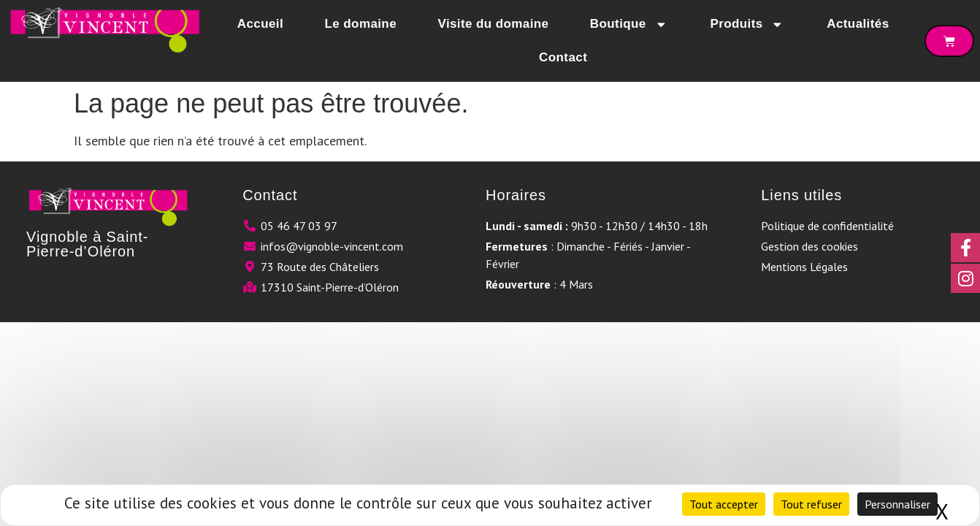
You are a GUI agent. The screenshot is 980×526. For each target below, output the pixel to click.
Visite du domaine (493, 24)
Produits (747, 24)
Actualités (858, 24)
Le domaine (361, 24)
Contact (563, 57)
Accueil (260, 24)
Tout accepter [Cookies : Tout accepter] (724, 504)
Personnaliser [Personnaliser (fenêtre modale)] (897, 504)
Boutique (629, 24)
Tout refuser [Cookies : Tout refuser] (811, 504)
